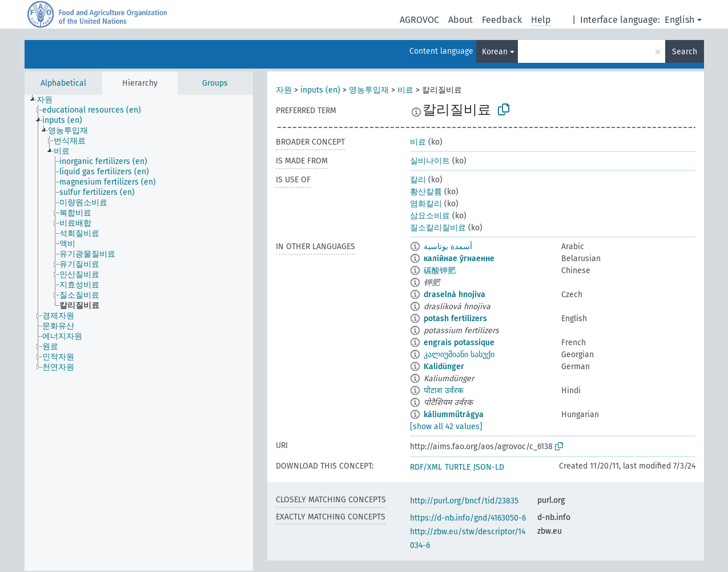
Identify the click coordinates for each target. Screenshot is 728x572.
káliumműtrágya (454, 415)
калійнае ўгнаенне (459, 259)
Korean (495, 52)
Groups (215, 83)
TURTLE (458, 467)
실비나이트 (430, 161)
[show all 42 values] (446, 427)
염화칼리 (426, 204)
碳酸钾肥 (440, 271)
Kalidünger (444, 367)
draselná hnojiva (455, 295)
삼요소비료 (430, 216)
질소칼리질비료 (438, 228)
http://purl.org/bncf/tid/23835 (464, 501)
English (679, 20)
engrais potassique (459, 343)
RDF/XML (426, 467)
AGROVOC (419, 20)
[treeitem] (49, 100)
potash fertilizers (455, 319)
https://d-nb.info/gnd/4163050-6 (468, 518)
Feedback (502, 20)
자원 (284, 90)
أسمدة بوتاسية (448, 247)
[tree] (139, 333)
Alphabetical (63, 83)
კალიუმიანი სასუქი (459, 355)
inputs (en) (320, 90)
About (460, 20)
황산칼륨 (426, 192)
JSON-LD (489, 467)
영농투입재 (369, 90)
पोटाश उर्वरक (444, 391)
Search (685, 52)
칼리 (418, 180)
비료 (405, 90)
